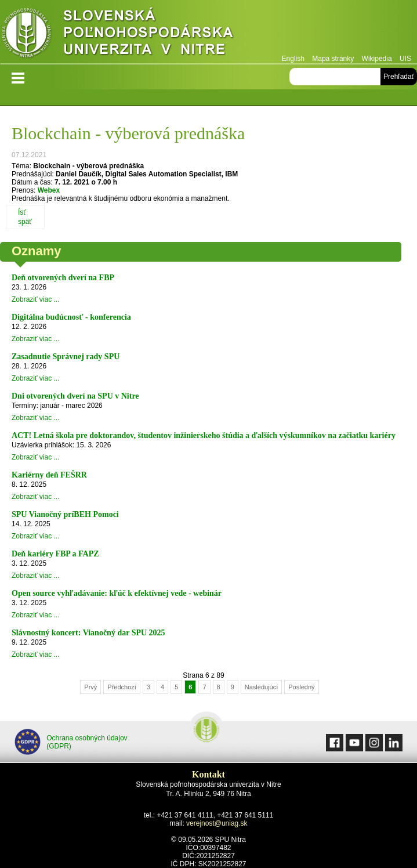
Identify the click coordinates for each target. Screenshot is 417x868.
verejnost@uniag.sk (217, 823)
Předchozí (122, 687)
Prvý (90, 687)
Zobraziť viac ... (36, 299)
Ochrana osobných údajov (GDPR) (71, 742)
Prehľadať (399, 77)
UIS (405, 59)
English (293, 59)
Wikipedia (377, 59)
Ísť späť (25, 217)
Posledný (301, 687)
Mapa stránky (333, 59)
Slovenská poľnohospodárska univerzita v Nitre (142, 32)
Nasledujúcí (261, 687)
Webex (49, 190)
